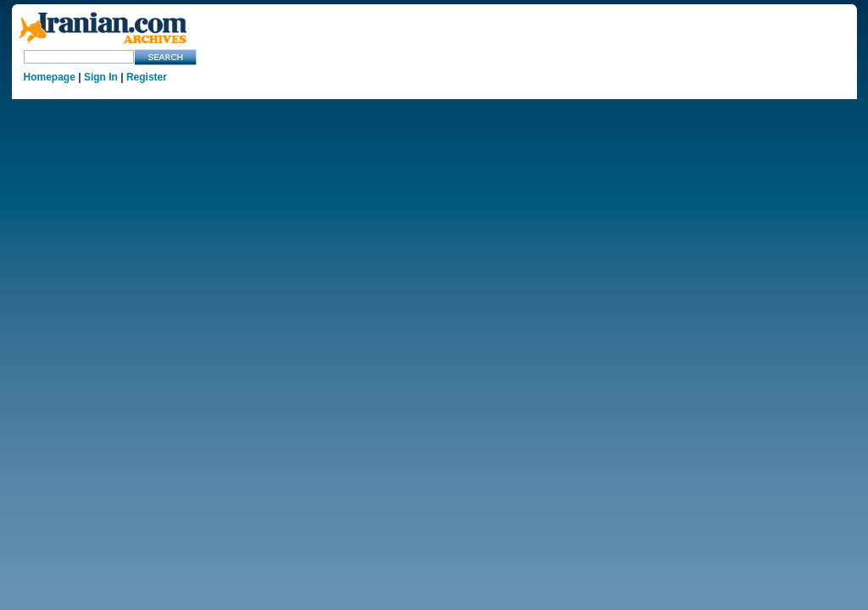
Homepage (50, 77)
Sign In (101, 77)
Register (147, 77)
